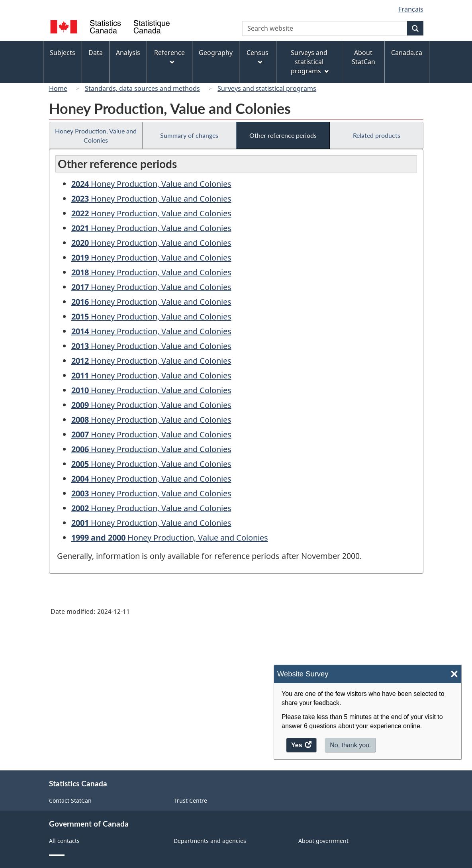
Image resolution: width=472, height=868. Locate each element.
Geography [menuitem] (216, 53)
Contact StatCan (70, 800)
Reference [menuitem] (169, 56)
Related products (377, 135)
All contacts (64, 841)
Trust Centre (190, 800)
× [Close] (454, 674)
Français (411, 9)
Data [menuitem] (96, 53)
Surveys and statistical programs (267, 88)
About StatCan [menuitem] (363, 57)
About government (323, 841)
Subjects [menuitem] (63, 53)
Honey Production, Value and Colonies (96, 135)
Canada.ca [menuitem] (407, 53)
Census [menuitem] (258, 56)
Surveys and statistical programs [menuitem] (310, 62)
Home (58, 88)
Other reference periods (283, 135)
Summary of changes (189, 135)
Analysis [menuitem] (128, 53)
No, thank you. (350, 745)
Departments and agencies (210, 841)
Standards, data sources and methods (142, 88)
